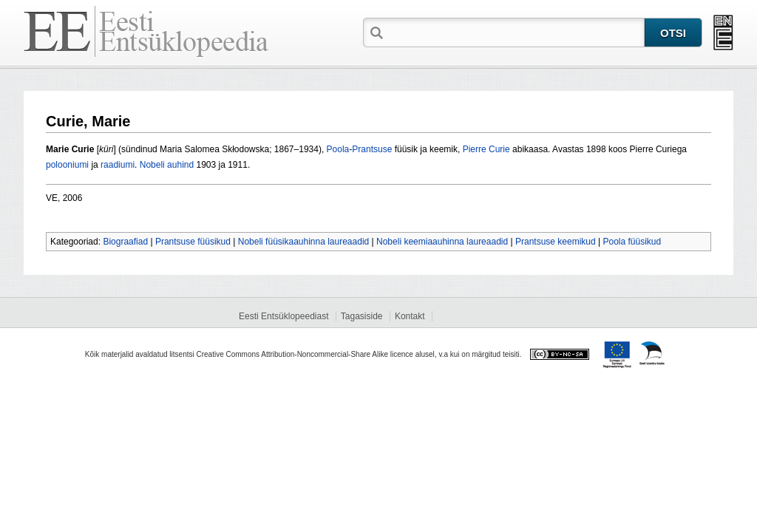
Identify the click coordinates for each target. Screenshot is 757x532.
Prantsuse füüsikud (193, 242)
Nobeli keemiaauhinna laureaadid (442, 242)
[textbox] (515, 32)
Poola (338, 149)
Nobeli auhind (167, 165)
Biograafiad (125, 242)
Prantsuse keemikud (556, 242)
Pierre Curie (486, 149)
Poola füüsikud (632, 242)
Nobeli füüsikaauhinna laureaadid (303, 242)
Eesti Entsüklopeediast (284, 316)
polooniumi (67, 165)
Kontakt (410, 316)
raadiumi (118, 165)
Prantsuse (372, 149)
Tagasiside (362, 316)
